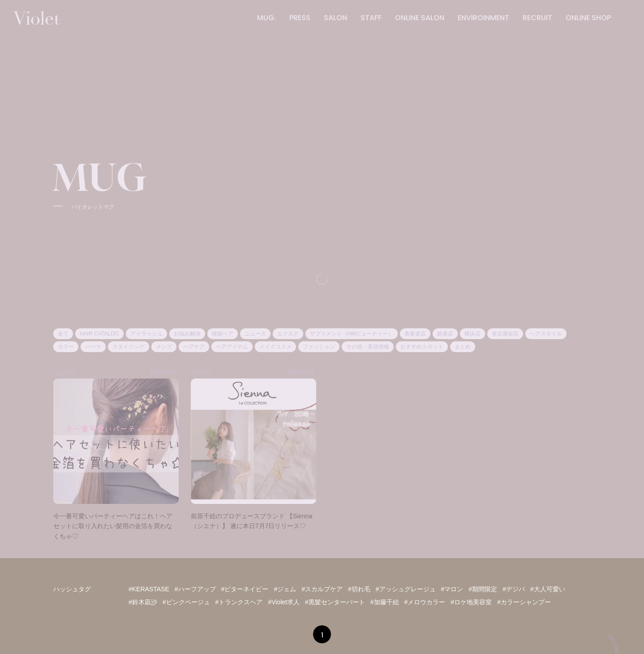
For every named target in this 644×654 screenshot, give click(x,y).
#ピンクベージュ (186, 602)
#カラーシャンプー (524, 602)
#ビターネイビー (245, 589)
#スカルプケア (322, 589)
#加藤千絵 (385, 602)
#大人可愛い (548, 589)
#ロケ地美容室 (471, 602)
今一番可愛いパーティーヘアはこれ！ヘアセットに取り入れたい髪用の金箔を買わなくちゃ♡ (113, 526)
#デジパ (514, 589)
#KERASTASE (149, 589)
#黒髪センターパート (335, 602)
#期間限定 (483, 589)
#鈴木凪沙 (143, 602)
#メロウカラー (425, 602)
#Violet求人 (284, 602)
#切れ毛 (359, 589)
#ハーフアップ (195, 589)
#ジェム (285, 589)
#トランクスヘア (239, 602)
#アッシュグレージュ (406, 589)
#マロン (452, 589)
